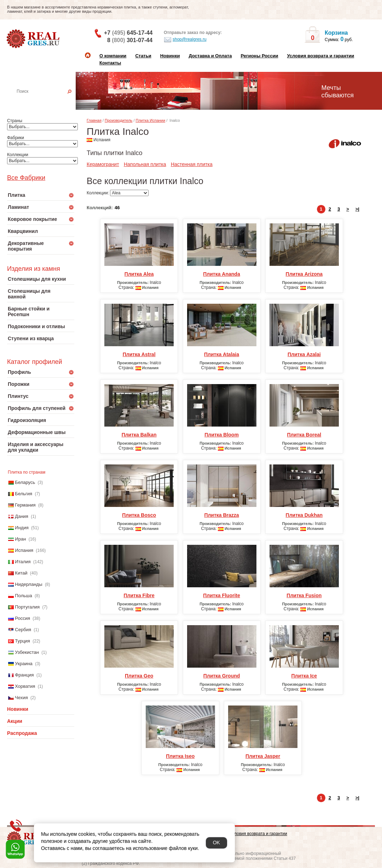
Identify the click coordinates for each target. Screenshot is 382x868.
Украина (24, 664)
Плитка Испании (151, 120)
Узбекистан (27, 652)
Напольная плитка (145, 164)
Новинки (170, 56)
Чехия (21, 698)
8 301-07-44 (130, 40)
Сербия (23, 630)
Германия (25, 505)
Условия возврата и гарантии (320, 56)
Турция (22, 641)
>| (357, 209)
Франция (24, 675)
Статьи (143, 56)
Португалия (27, 607)
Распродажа (22, 733)
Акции (15, 721)
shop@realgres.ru (185, 40)
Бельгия (24, 494)
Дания (22, 516)
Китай (21, 573)
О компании (113, 56)
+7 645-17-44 (128, 33)
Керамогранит (103, 164)
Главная (94, 120)
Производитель (118, 120)
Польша (23, 596)
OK (216, 843)
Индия (22, 528)
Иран (20, 539)
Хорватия (25, 686)
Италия (23, 562)
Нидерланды (28, 584)
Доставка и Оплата (210, 56)
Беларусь (25, 482)
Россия (22, 618)
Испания (24, 550)
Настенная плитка (48, 101)
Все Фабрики (26, 178)
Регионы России (259, 56)
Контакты (110, 63)
